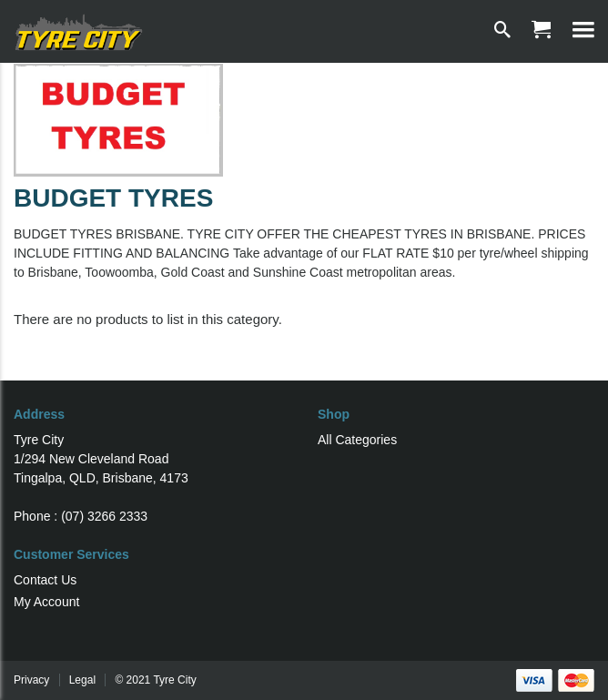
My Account (46, 602)
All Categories (357, 440)
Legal (82, 680)
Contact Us (45, 580)
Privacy (31, 680)
